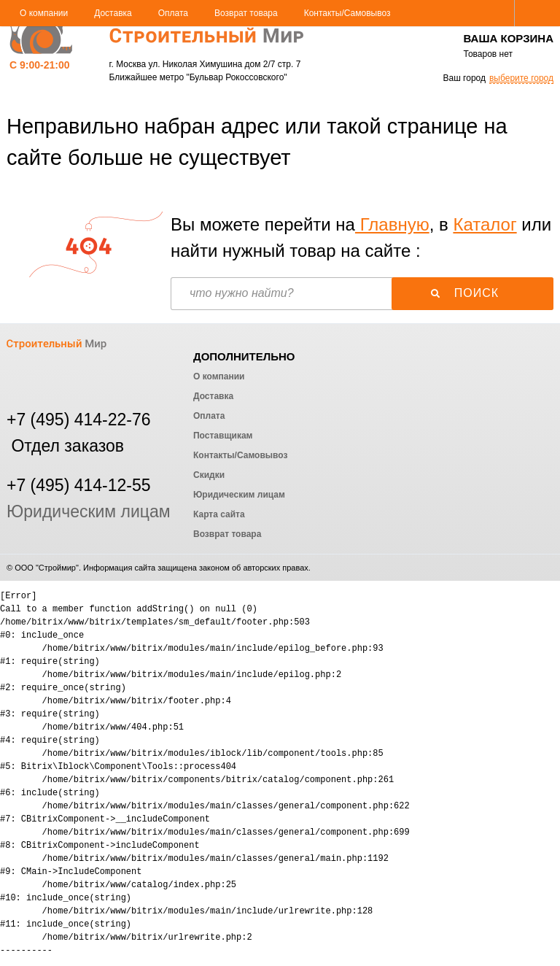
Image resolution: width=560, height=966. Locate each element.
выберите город (521, 78)
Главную (392, 224)
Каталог (485, 224)
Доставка (113, 13)
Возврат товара (246, 13)
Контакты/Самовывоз (347, 13)
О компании (44, 13)
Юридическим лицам (89, 511)
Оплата (173, 13)
